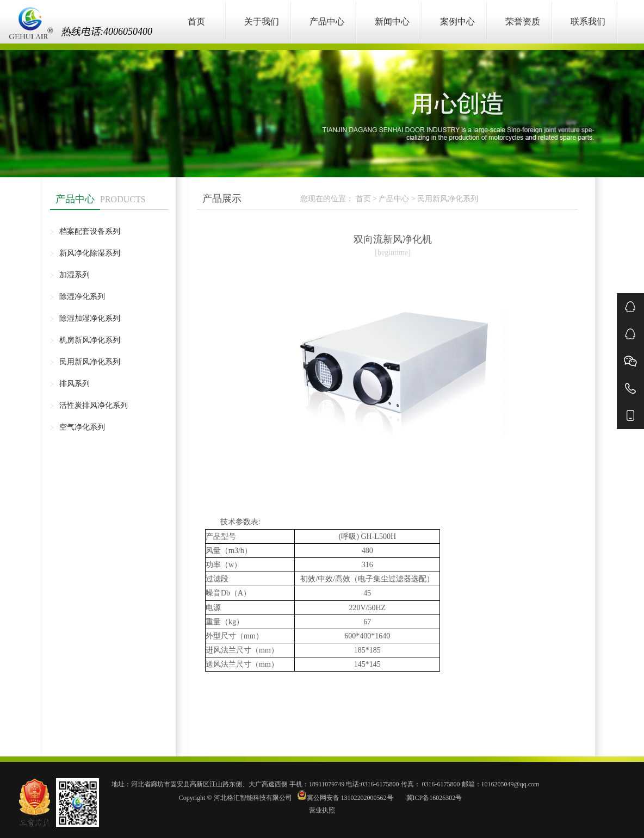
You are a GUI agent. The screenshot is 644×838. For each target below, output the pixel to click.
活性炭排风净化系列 (94, 405)
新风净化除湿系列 (90, 253)
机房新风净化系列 (90, 340)
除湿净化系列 (82, 297)
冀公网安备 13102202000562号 (346, 798)
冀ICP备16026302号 (434, 798)
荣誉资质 (523, 21)
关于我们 (262, 21)
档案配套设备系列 (90, 231)
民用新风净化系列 (90, 362)
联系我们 (588, 21)
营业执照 (322, 810)
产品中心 (327, 21)
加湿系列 (75, 275)
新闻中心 (392, 21)
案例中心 (457, 21)
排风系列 (75, 384)
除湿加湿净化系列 (90, 318)
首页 (196, 21)
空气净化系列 (82, 427)
